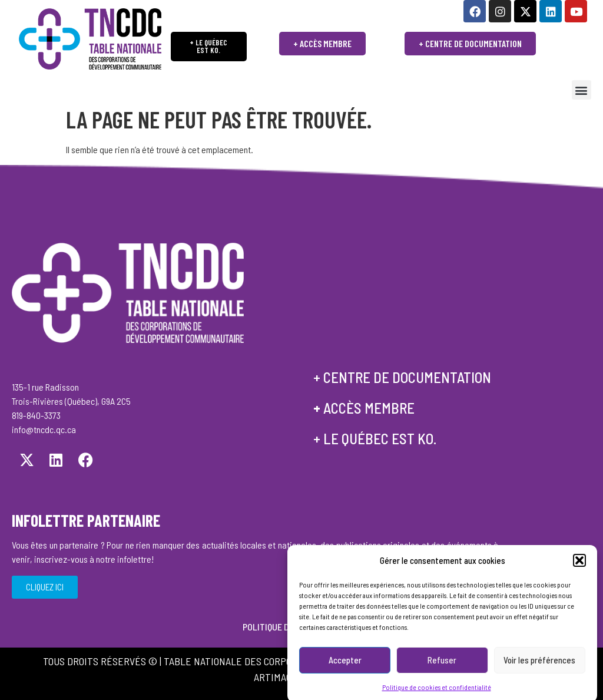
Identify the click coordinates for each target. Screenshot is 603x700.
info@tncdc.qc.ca (44, 429)
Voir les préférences (539, 672)
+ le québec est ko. (375, 438)
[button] (579, 572)
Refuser (442, 672)
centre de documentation (407, 377)
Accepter (345, 672)
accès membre (369, 408)
